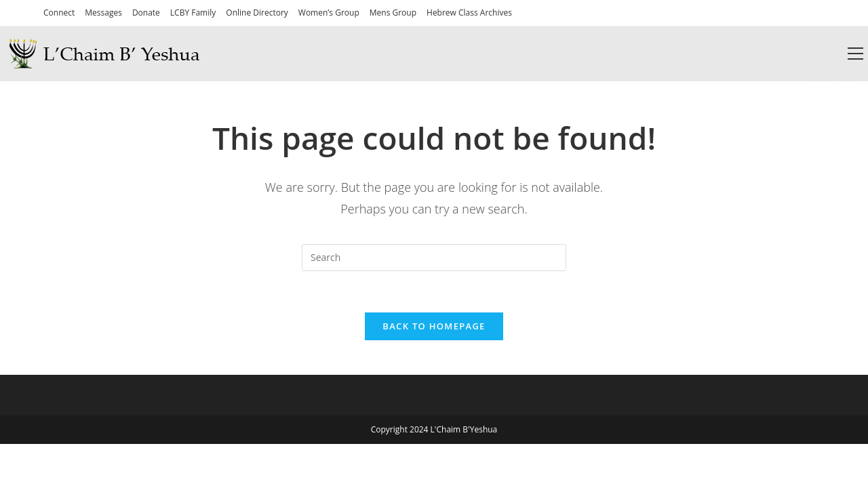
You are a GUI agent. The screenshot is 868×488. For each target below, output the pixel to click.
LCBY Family (193, 13)
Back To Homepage (434, 326)
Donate (146, 13)
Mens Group (393, 13)
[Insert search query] (434, 258)
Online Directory (257, 13)
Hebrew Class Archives (469, 13)
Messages (103, 13)
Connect (59, 13)
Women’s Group (329, 13)
